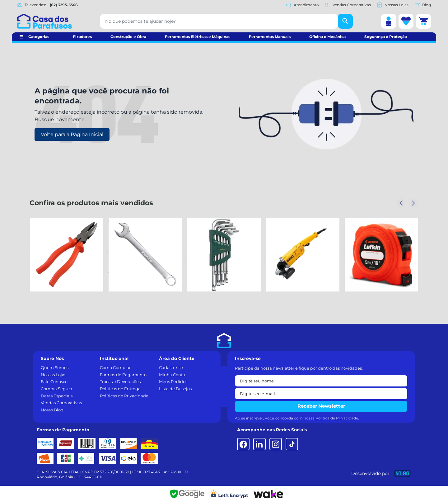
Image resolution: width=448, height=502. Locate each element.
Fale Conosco (54, 381)
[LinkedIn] (259, 444)
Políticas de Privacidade (124, 396)
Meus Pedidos (173, 381)
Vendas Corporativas (348, 5)
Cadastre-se (171, 367)
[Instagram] (276, 444)
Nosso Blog (52, 410)
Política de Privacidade (337, 418)
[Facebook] (243, 444)
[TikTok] (292, 444)
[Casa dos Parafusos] (44, 21)
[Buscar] (345, 21)
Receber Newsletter (321, 406)
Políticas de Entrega (120, 389)
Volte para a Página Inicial (72, 134)
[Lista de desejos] (406, 21)
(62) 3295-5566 (64, 5)
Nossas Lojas (393, 5)
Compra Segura (56, 389)
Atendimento (303, 5)
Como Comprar (115, 367)
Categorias (39, 37)
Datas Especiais (57, 396)
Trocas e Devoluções (120, 381)
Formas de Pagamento (123, 375)
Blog (423, 5)
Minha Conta (172, 375)
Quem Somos (55, 367)
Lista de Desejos (175, 389)
